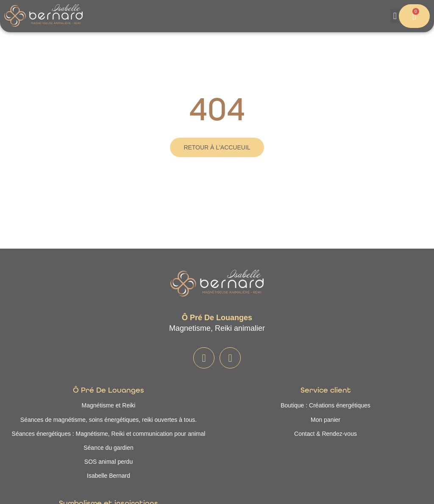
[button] (395, 16)
